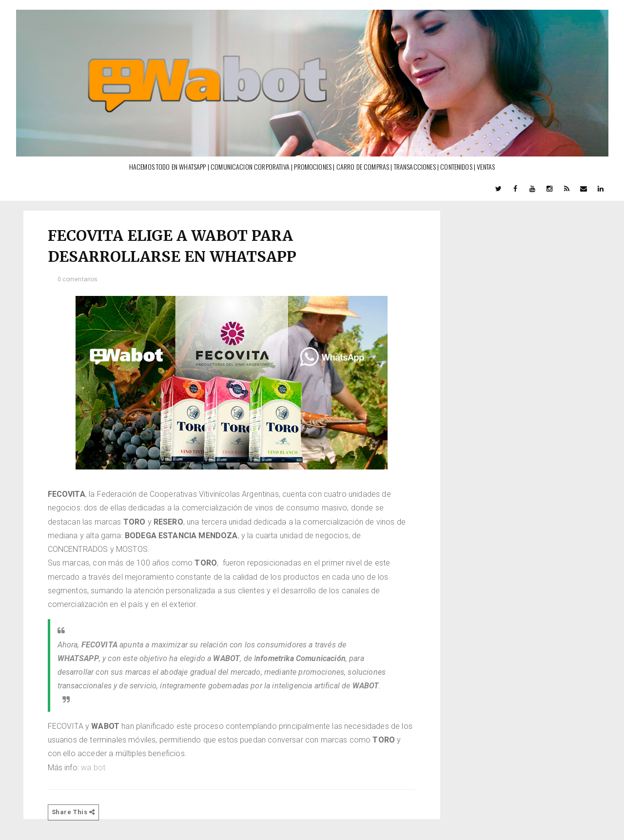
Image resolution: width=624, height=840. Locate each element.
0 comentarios (78, 279)
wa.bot (94, 768)
